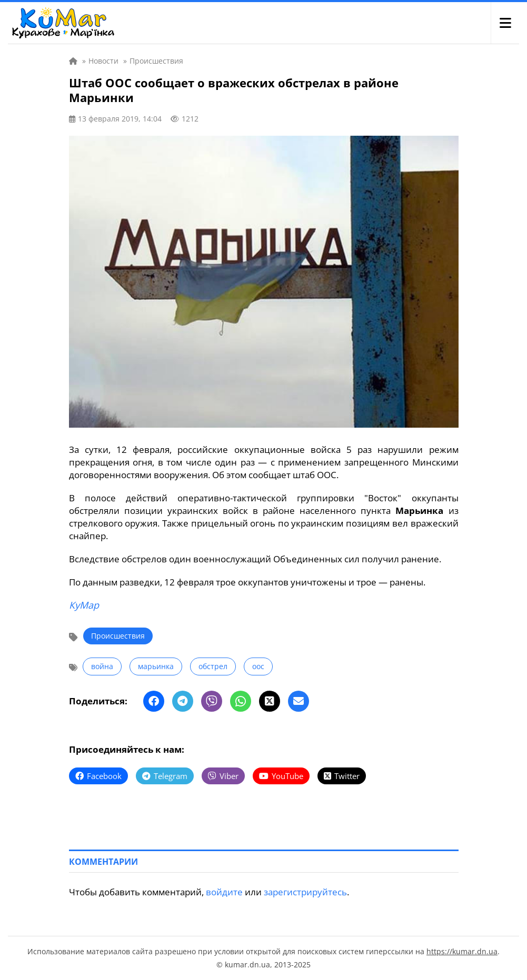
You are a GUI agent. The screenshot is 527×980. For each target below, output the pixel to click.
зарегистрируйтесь (305, 892)
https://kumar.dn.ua (462, 951)
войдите (224, 892)
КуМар (84, 605)
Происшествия (118, 636)
